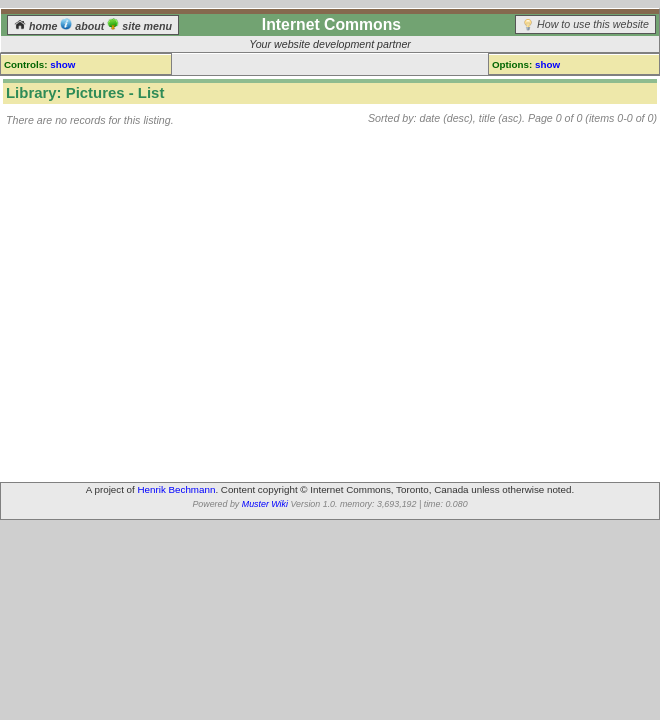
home (37, 26)
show (62, 64)
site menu (139, 26)
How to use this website (593, 24)
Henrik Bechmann (177, 489)
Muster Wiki (265, 504)
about (83, 26)
